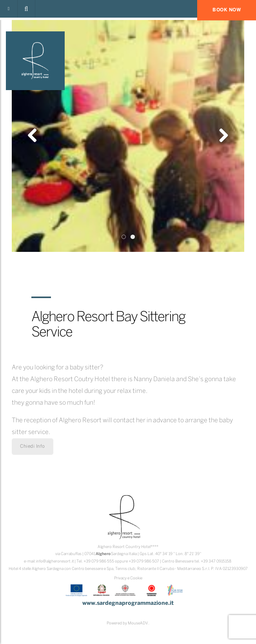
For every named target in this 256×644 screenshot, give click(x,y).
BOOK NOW (227, 10)
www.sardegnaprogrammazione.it (128, 603)
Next (221, 136)
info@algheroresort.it (55, 562)
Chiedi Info (33, 446)
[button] (26, 9)
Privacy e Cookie (128, 578)
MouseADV (138, 623)
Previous (35, 136)
